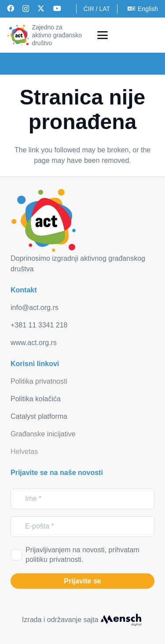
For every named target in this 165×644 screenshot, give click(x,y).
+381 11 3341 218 (39, 325)
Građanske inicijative (43, 434)
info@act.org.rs (35, 308)
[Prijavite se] (82, 581)
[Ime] (82, 499)
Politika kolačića (36, 399)
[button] (103, 35)
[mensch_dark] (121, 620)
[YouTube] (57, 8)
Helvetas (24, 452)
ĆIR (89, 9)
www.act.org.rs (34, 343)
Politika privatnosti (39, 381)
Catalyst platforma (39, 416)
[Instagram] (26, 9)
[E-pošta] (82, 527)
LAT (104, 9)
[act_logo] (18, 35)
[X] (41, 8)
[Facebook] (11, 8)
